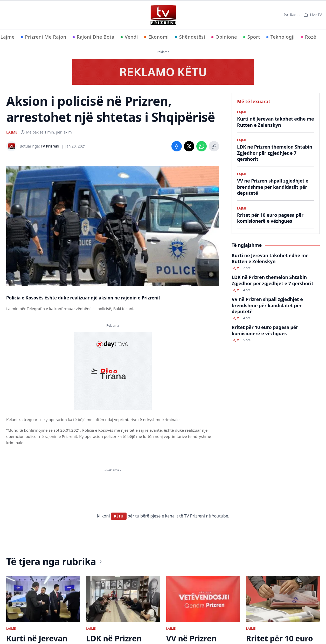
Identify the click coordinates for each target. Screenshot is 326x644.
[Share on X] (189, 146)
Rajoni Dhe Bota (93, 37)
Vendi (129, 37)
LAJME (12, 132)
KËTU (119, 516)
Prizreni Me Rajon (43, 37)
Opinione (224, 37)
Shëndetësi (190, 37)
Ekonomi (157, 37)
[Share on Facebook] (177, 146)
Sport (252, 37)
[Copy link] (214, 146)
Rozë (308, 37)
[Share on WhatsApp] (202, 146)
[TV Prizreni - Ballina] (163, 15)
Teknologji (280, 37)
